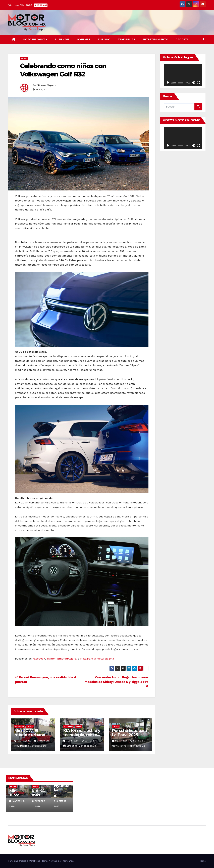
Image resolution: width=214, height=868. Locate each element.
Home (203, 861)
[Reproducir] (168, 83)
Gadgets (182, 39)
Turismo (104, 39)
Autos (24, 59)
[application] (183, 75)
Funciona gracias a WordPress (24, 861)
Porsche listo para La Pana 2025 (129, 733)
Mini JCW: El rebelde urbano (30, 733)
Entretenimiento (155, 39)
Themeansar (68, 861)
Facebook (39, 659)
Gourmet (84, 39)
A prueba (20, 726)
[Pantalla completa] (198, 83)
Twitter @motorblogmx (62, 659)
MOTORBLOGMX (34, 39)
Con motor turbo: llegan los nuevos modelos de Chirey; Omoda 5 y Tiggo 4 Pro (116, 682)
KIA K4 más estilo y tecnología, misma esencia (82, 735)
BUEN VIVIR (62, 39)
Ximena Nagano (47, 85)
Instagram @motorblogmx (97, 659)
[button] (203, 39)
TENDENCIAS (127, 39)
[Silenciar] (193, 83)
